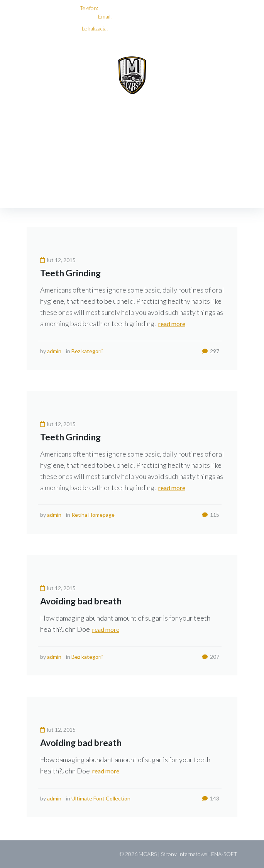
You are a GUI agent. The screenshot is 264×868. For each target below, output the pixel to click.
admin (54, 351)
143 (211, 798)
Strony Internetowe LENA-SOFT (199, 854)
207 (211, 657)
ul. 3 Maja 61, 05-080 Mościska (146, 28)
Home (36, 186)
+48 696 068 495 (119, 8)
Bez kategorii (87, 351)
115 (211, 515)
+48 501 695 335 (164, 8)
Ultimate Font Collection (101, 798)
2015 (61, 186)
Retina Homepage (93, 515)
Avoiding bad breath (81, 601)
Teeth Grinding (70, 273)
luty (83, 186)
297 (211, 351)
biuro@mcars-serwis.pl (139, 16)
